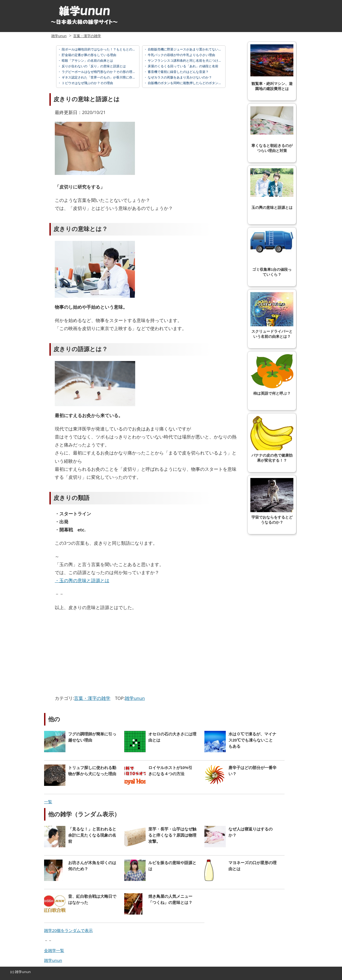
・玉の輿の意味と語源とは (82, 580)
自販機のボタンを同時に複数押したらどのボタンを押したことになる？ (199, 83)
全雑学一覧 (54, 950)
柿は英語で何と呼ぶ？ (272, 375)
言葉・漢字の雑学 (87, 36)
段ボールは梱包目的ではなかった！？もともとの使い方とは (105, 49)
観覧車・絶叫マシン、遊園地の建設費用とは (272, 68)
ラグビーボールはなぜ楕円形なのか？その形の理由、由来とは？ (108, 72)
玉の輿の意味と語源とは (272, 189)
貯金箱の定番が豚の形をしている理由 (89, 55)
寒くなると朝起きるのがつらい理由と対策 (272, 130)
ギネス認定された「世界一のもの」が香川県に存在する (101, 77)
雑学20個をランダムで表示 (68, 930)
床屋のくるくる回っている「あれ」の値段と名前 (183, 66)
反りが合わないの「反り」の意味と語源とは (93, 66)
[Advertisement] (100, 654)
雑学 (18, 972)
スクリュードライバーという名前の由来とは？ (272, 315)
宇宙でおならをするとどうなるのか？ (272, 501)
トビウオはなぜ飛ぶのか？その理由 (87, 83)
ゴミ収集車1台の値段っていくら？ (272, 253)
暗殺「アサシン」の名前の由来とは (87, 60)
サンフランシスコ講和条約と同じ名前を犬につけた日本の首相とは (195, 60)
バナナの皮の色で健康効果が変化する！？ (272, 439)
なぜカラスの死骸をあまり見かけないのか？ (179, 77)
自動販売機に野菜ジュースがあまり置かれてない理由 (186, 49)
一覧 (48, 802)
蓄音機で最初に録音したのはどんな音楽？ (178, 72)
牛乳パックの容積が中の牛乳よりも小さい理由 (181, 55)
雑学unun (59, 36)
